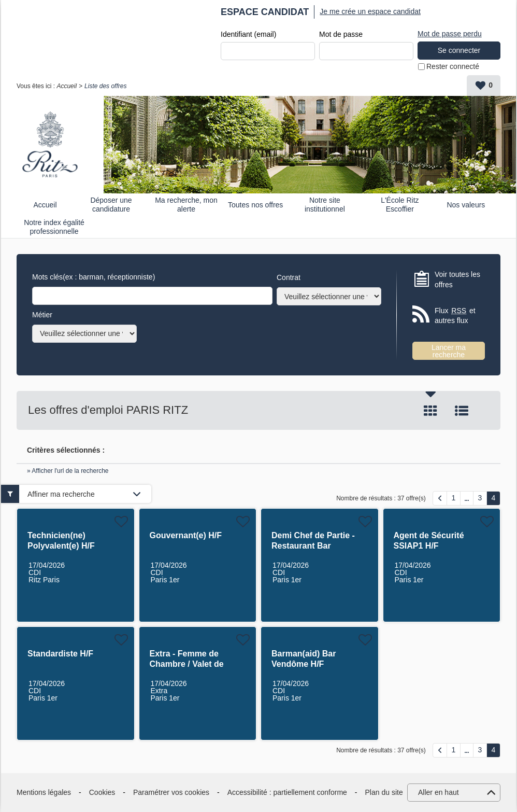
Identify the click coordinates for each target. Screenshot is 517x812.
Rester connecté (453, 66)
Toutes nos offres (255, 205)
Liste (462, 411)
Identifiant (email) (248, 34)
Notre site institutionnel (325, 205)
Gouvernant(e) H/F (186, 535)
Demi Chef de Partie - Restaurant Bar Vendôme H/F (313, 546)
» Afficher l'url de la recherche (68, 471)
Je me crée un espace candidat (370, 11)
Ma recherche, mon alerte (186, 205)
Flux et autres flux (455, 316)
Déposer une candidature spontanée (111, 205)
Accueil (67, 86)
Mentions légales (44, 792)
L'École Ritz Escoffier (400, 205)
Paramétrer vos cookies (171, 792)
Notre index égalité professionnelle (54, 227)
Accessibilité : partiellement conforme (287, 792)
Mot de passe (341, 34)
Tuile (430, 411)
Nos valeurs (466, 205)
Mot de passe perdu (450, 34)
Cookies (102, 792)
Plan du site (384, 792)
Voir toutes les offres (457, 279)
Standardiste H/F (60, 654)
